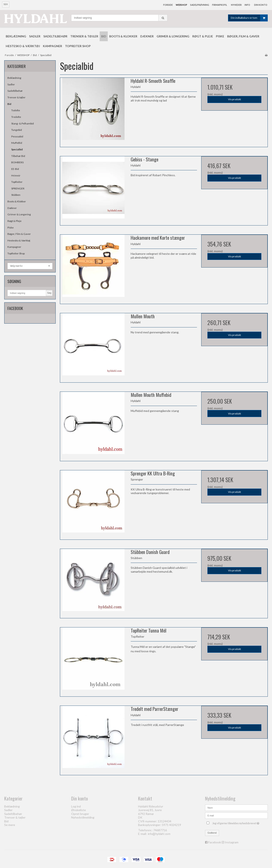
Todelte (16, 110)
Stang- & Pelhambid (23, 123)
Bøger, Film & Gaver (19, 234)
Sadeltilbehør (15, 91)
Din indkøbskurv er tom (249, 18)
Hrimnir (16, 175)
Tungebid (17, 130)
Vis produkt (234, 99)
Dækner (12, 208)
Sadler (11, 84)
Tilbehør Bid (18, 156)
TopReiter (17, 182)
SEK (6, 4)
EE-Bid (15, 169)
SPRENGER (18, 188)
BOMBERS (17, 162)
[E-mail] (236, 815)
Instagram (232, 842)
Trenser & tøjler (16, 97)
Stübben (16, 195)
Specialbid (17, 149)
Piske (11, 228)
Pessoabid (17, 136)
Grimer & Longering (19, 214)
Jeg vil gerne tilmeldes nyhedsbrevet (236, 823)
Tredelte (16, 117)
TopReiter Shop (16, 253)
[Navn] (236, 807)
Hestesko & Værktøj (19, 240)
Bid (9, 104)
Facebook (215, 842)
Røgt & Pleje (14, 221)
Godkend (212, 833)
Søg (49, 293)
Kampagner (14, 247)
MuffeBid (17, 143)
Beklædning (14, 78)
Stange (190, 647)
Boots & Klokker (17, 201)
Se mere (10, 825)
